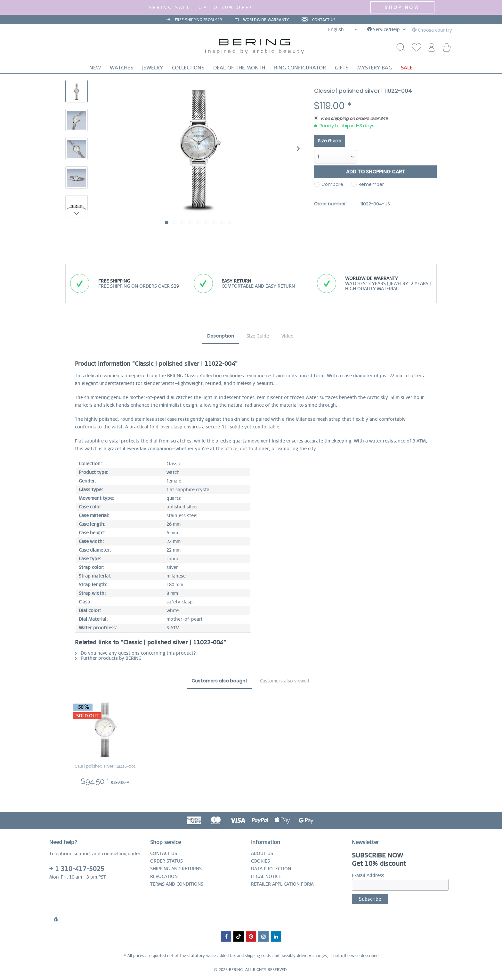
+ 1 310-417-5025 (77, 869)
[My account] (431, 49)
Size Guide (330, 141)
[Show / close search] (399, 49)
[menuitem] (415, 49)
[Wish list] (415, 49)
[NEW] (95, 68)
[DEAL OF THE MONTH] (239, 68)
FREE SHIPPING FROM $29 (197, 20)
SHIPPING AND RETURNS (176, 869)
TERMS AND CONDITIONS (177, 884)
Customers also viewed (285, 681)
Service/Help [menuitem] (384, 29)
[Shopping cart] (446, 49)
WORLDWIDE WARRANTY (266, 20)
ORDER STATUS (166, 861)
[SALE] (407, 68)
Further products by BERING (108, 658)
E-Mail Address (368, 875)
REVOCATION (164, 876)
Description (221, 336)
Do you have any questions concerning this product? (135, 653)
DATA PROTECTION (271, 869)
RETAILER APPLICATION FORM (282, 884)
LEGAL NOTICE (266, 876)
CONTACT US (325, 20)
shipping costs (258, 956)
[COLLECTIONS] (188, 68)
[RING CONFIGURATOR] (300, 68)
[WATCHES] (121, 68)
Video (287, 336)
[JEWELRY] (153, 68)
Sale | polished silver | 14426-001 (105, 766)
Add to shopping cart (376, 172)
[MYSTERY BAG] (375, 68)
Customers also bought (219, 681)
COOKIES (260, 861)
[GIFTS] (342, 68)
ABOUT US (262, 853)
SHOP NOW (402, 7)
